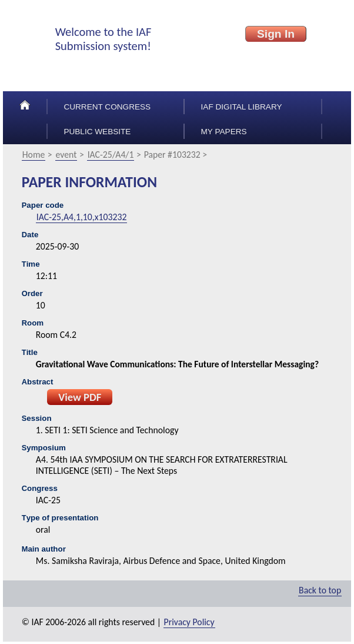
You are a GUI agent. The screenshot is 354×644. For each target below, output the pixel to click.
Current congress (107, 107)
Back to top (320, 590)
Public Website (97, 132)
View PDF (80, 397)
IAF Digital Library (242, 107)
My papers (224, 132)
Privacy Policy (189, 622)
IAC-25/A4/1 (111, 155)
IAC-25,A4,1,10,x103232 (82, 217)
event (66, 155)
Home (34, 155)
